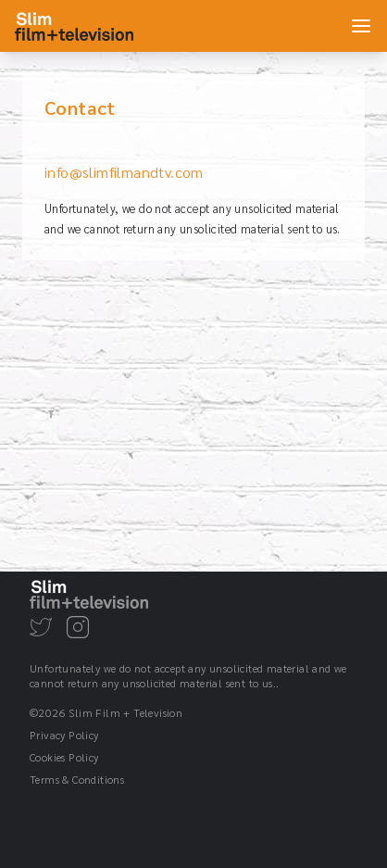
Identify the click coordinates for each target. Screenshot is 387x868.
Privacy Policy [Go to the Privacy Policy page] (64, 735)
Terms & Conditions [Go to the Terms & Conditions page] (77, 779)
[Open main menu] (361, 26)
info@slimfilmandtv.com (124, 172)
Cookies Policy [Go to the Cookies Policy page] (64, 757)
